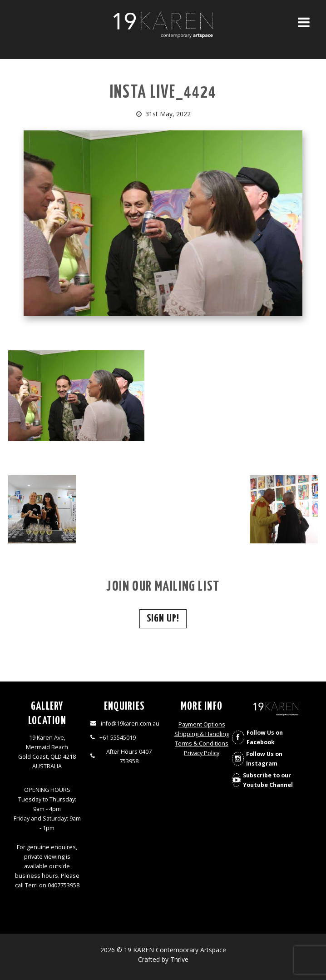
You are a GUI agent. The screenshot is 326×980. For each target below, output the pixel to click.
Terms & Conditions (202, 744)
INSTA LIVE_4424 (163, 93)
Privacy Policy (202, 753)
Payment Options (202, 724)
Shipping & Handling (202, 734)
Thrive (179, 959)
